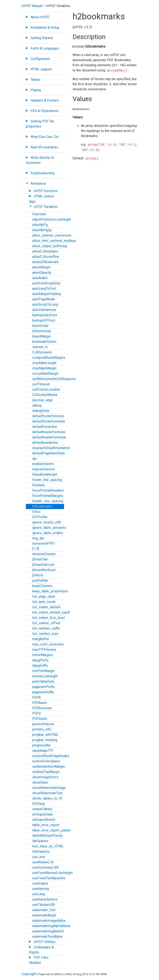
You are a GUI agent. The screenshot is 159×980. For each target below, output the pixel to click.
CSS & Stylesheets (45, 111)
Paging (36, 90)
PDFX (37, 713)
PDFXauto (40, 719)
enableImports (43, 464)
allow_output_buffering (50, 246)
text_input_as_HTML (48, 846)
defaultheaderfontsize (49, 432)
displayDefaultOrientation (51, 448)
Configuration (40, 59)
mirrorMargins (43, 655)
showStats (40, 782)
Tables (36, 80)
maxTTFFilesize (44, 650)
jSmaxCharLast (43, 565)
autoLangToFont (44, 289)
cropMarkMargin (44, 368)
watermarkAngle (44, 915)
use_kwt (39, 857)
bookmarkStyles (44, 342)
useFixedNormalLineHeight (52, 873)
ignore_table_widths (47, 533)
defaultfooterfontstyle (49, 421)
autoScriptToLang (45, 304)
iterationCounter (44, 554)
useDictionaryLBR (45, 867)
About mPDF (40, 17)
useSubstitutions (45, 899)
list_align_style (44, 596)
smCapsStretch (44, 820)
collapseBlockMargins (49, 358)
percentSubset (43, 724)
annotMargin (41, 267)
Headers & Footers (45, 100)
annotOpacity (42, 273)
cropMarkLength (44, 363)
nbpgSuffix (40, 666)
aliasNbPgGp (42, 230)
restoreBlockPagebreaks (51, 756)
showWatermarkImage (49, 788)
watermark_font (44, 910)
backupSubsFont (45, 315)
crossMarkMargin (45, 374)
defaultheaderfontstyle (49, 437)
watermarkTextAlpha (47, 937)
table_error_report (46, 825)
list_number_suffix (46, 628)
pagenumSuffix (43, 692)
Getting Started (42, 38)
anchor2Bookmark (45, 262)
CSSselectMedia (45, 395)
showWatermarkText (47, 793)
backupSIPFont (44, 320)
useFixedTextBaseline (49, 878)
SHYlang (38, 804)
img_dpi (38, 538)
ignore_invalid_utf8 (47, 522)
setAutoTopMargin (46, 772)
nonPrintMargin (43, 671)
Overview (39, 214)
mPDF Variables (46, 207)
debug (37, 405)
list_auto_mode (44, 602)
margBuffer (41, 639)
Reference (38, 184)
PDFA (36, 697)
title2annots (41, 852)
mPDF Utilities (45, 942)
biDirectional (42, 331)
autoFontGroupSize (46, 283)
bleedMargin (42, 336)
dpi (35, 459)
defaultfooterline (45, 427)
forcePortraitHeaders (48, 490)
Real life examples (44, 147)
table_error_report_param (51, 830)
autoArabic (40, 278)
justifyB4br (40, 581)
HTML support (41, 69)
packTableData (43, 681)
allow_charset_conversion (52, 235)
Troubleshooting (43, 173)
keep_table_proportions (50, 591)
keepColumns (42, 586)
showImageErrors (45, 777)
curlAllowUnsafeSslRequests (54, 379)
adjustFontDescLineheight (52, 219)
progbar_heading (45, 740)
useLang (39, 894)
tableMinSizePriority (47, 836)
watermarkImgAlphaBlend (51, 926)
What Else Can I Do (45, 137)
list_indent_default (46, 607)
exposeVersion (44, 469)
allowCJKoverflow (46, 257)
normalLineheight (45, 676)
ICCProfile (40, 517)
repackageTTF (43, 751)
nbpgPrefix (40, 660)
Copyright (29, 974)
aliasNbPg (40, 225)
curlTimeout (41, 384)
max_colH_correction (48, 644)
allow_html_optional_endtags (54, 241)
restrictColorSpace (46, 761)
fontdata (38, 485)
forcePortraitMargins (48, 496)
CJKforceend (42, 352)
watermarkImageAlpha (49, 921)
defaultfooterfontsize (48, 416)
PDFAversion (42, 708)
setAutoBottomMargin (49, 767)
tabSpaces (40, 841)
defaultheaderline (45, 443)
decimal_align (43, 400)
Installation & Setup (45, 28)
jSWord (38, 575)
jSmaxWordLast (44, 570)
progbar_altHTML (45, 735)
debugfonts (41, 411)
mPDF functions (46, 191)
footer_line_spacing (47, 480)
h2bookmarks (42, 506)
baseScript (40, 326)
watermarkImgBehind (48, 931)
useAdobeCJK (43, 862)
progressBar (41, 745)
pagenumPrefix (43, 687)
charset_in (40, 347)
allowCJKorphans (45, 251)
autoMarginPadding (47, 294)
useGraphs (40, 883)
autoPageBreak (44, 299)
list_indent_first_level (49, 618)
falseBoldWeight (45, 474)
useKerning (41, 889)
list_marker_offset (46, 623)
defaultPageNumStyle (49, 453)
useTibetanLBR (44, 905)
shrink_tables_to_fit (47, 798)
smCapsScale (43, 814)
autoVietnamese (44, 310)
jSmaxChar (40, 559)
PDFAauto (40, 703)
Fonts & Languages (45, 48)
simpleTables (42, 809)
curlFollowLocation (46, 389)
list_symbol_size (45, 634)
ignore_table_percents (49, 528)
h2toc (36, 512)
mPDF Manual (32, 6)
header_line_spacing (48, 501)
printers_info (42, 729)
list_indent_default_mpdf (51, 612)
